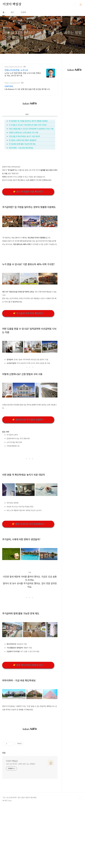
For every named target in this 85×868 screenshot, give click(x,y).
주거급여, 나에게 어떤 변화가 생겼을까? (23, 140)
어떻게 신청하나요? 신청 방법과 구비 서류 (24, 132)
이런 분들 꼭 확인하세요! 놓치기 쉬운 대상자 (24, 136)
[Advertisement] (30, 752)
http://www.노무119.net (13, 67)
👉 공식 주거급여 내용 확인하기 (28, 192)
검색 (75, 4)
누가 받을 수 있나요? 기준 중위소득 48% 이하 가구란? (28, 125)
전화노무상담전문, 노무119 (16, 70)
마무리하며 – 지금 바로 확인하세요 (21, 148)
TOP (81, 829)
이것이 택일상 (12, 4)
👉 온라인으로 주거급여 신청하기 (28, 420)
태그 (13, 12)
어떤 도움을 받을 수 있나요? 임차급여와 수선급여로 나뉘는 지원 (31, 129)
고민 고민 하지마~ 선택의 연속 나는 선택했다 (21, 795)
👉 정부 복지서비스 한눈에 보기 (28, 665)
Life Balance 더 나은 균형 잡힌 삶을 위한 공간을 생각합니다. (27, 89)
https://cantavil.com (12, 83)
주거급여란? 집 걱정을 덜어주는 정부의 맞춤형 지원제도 (28, 121)
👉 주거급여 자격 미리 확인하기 (28, 313)
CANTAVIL (9, 86)
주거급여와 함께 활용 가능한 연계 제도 (22, 144)
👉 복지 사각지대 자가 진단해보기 (28, 524)
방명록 (23, 12)
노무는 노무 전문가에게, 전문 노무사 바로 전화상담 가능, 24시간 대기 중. (23, 74)
